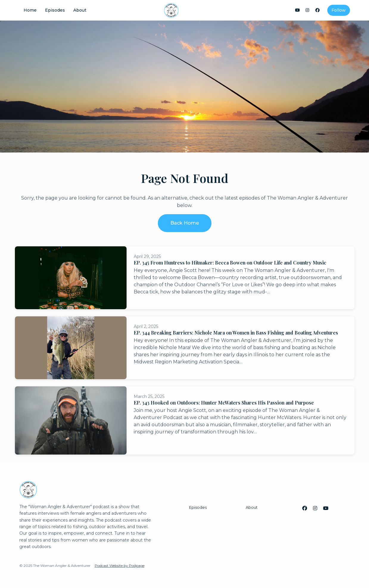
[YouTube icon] (326, 508)
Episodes (55, 10)
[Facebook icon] (305, 508)
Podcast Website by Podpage (120, 566)
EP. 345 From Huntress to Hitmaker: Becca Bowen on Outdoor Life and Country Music (230, 263)
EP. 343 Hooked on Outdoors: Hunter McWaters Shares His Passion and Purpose (224, 403)
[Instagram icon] (315, 508)
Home (30, 10)
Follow (339, 10)
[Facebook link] (317, 10)
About (80, 10)
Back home (185, 223)
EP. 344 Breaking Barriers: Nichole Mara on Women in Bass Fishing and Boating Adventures (236, 333)
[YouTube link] (298, 10)
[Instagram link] (308, 10)
